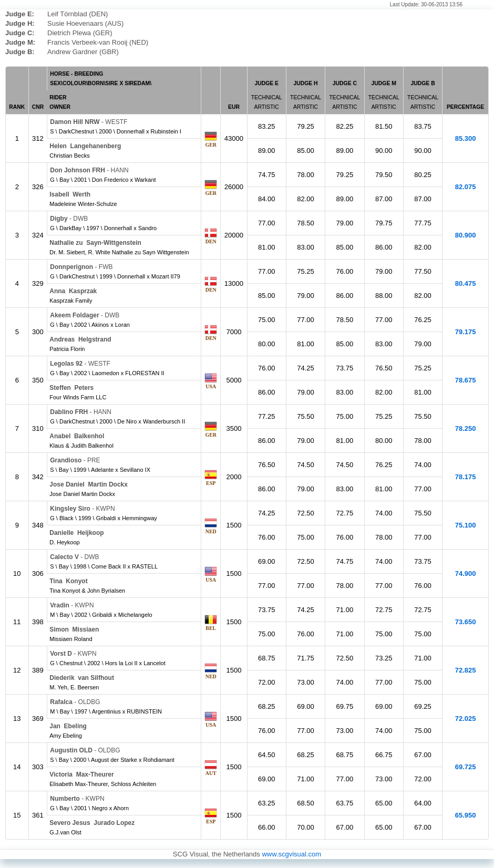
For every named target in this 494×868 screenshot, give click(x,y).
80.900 (466, 235)
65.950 (466, 815)
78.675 (466, 380)
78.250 (466, 428)
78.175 (466, 477)
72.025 (466, 719)
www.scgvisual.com (291, 854)
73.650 (466, 622)
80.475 (466, 283)
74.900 (466, 573)
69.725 (466, 767)
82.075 (466, 187)
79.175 (466, 332)
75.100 (466, 525)
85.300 (466, 138)
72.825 (466, 670)
